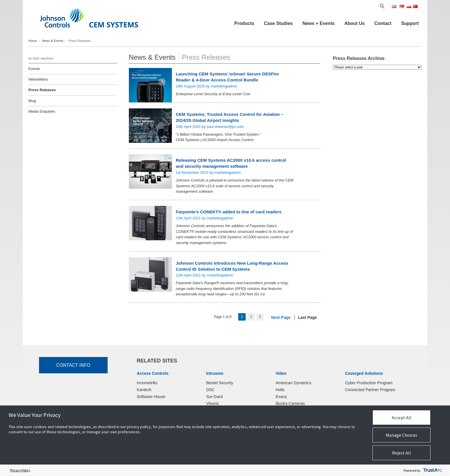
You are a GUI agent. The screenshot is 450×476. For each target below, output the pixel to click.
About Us (355, 23)
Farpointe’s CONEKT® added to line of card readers (228, 212)
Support (410, 23)
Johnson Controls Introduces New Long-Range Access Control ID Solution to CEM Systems (232, 266)
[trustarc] (432, 470)
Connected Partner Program (370, 390)
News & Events (53, 41)
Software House (151, 397)
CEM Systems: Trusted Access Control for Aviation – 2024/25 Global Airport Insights (229, 117)
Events (34, 69)
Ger (403, 7)
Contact (383, 23)
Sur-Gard (214, 397)
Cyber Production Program (369, 383)
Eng (395, 7)
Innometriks (147, 383)
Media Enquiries (42, 111)
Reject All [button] (401, 453)
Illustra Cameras (290, 403)
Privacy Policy (20, 470)
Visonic (213, 403)
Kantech (144, 390)
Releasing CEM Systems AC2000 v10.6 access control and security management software (231, 163)
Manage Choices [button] (401, 435)
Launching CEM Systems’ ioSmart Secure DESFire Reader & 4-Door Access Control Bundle (227, 77)
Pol (409, 7)
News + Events (319, 23)
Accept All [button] (402, 418)
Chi (416, 7)
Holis (280, 390)
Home (33, 41)
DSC (210, 390)
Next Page (281, 317)
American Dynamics (293, 383)
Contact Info (73, 365)
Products (244, 23)
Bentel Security (220, 383)
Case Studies (278, 23)
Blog (32, 101)
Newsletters (38, 79)
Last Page (307, 317)
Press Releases (42, 90)
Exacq (281, 397)
